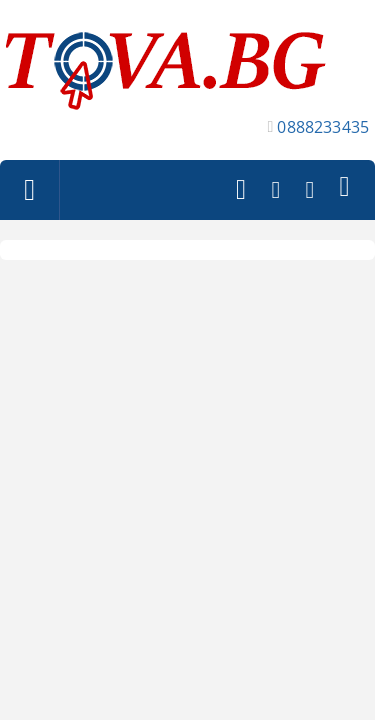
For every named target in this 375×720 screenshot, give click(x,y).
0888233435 (323, 127)
